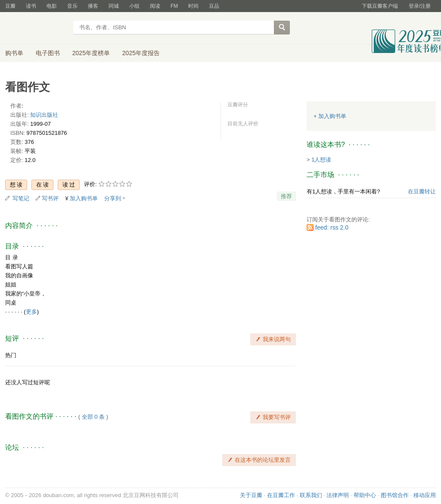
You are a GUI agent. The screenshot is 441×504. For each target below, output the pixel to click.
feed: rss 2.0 (332, 227)
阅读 (155, 6)
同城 (114, 6)
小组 (134, 6)
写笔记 (21, 198)
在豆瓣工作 (281, 495)
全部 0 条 (93, 417)
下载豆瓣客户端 (380, 6)
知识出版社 (44, 115)
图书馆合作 (395, 495)
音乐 (72, 6)
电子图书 (48, 53)
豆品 (214, 6)
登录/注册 (420, 6)
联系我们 (311, 495)
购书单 (14, 53)
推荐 (286, 196)
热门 (11, 355)
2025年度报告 (141, 53)
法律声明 (338, 495)
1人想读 (321, 160)
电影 (52, 6)
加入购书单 (84, 198)
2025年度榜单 (91, 53)
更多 (31, 312)
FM (174, 6)
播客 (93, 6)
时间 (193, 6)
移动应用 (425, 495)
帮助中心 (365, 495)
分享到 (113, 198)
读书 (31, 6)
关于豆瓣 (251, 495)
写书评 (50, 198)
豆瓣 (10, 6)
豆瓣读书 (36, 28)
